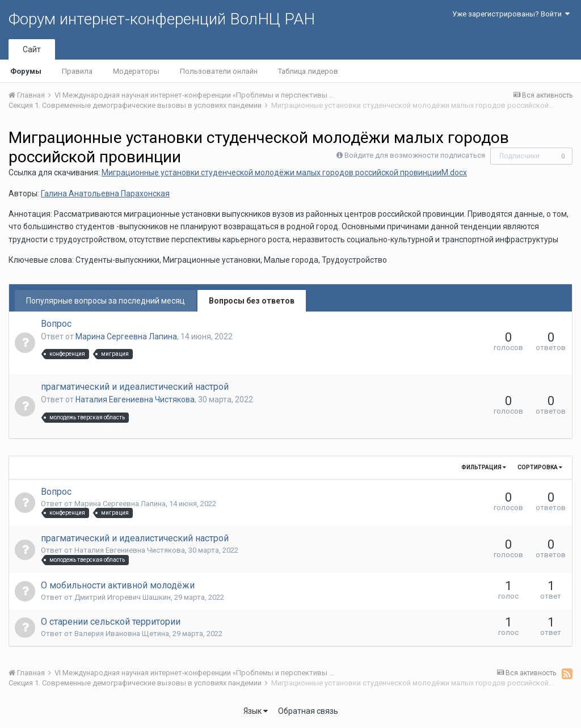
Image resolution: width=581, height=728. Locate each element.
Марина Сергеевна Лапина (126, 336)
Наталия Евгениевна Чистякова (135, 399)
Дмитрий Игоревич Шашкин (123, 597)
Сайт (32, 49)
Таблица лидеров (308, 71)
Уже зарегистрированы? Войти (511, 14)
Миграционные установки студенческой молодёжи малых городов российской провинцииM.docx (284, 172)
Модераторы (136, 71)
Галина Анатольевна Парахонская (105, 193)
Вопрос (56, 324)
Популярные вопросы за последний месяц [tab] (106, 301)
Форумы (26, 71)
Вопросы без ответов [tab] (252, 301)
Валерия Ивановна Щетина (122, 634)
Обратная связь (308, 711)
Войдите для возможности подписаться (415, 155)
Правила (77, 71)
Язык (256, 711)
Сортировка (540, 467)
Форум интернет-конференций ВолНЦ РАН (162, 19)
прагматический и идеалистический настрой (135, 387)
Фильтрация (484, 467)
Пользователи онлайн (219, 71)
